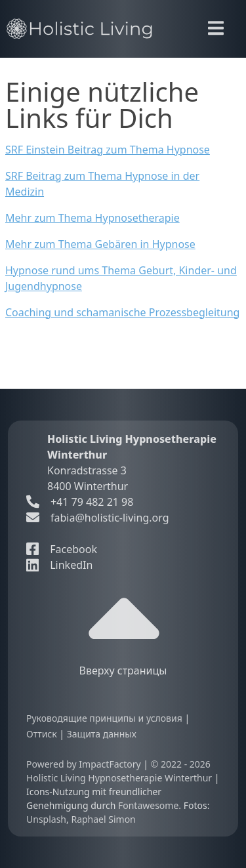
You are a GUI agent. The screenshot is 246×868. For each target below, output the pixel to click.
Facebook (62, 549)
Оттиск (43, 734)
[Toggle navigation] (216, 28)
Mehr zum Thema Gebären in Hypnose (100, 244)
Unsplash (46, 819)
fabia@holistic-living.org (110, 518)
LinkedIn (59, 565)
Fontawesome (148, 805)
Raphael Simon (103, 819)
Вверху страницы (123, 631)
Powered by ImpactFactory (85, 764)
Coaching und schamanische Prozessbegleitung (122, 312)
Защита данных (102, 734)
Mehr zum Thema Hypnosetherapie (92, 218)
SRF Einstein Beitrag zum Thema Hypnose (108, 150)
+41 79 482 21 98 (80, 502)
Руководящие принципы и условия (105, 718)
